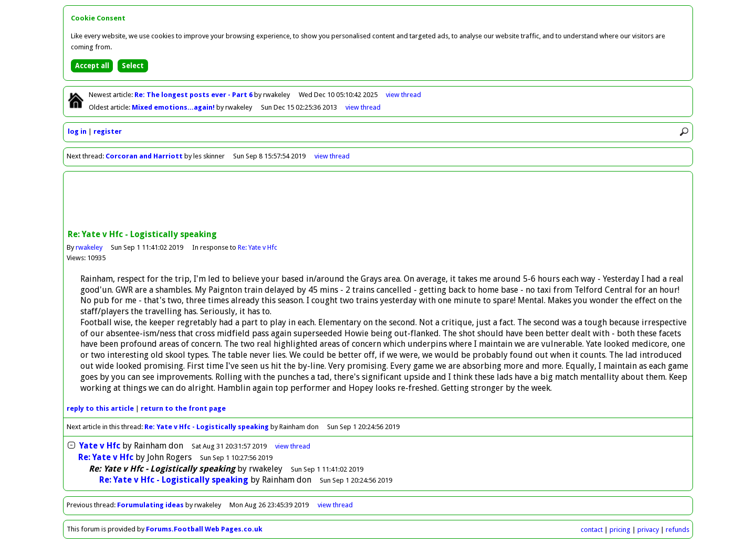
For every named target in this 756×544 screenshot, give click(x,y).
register (108, 131)
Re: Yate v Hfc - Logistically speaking (207, 427)
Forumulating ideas (150, 505)
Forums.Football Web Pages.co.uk (204, 529)
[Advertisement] (378, 201)
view (403, 95)
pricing (620, 530)
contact (592, 530)
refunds (678, 530)
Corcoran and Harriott (145, 156)
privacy (648, 530)
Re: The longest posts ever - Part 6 (194, 95)
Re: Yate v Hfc (258, 247)
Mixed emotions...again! (174, 107)
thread (293, 446)
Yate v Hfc (99, 446)
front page (183, 408)
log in (77, 131)
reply (100, 408)
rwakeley (89, 247)
